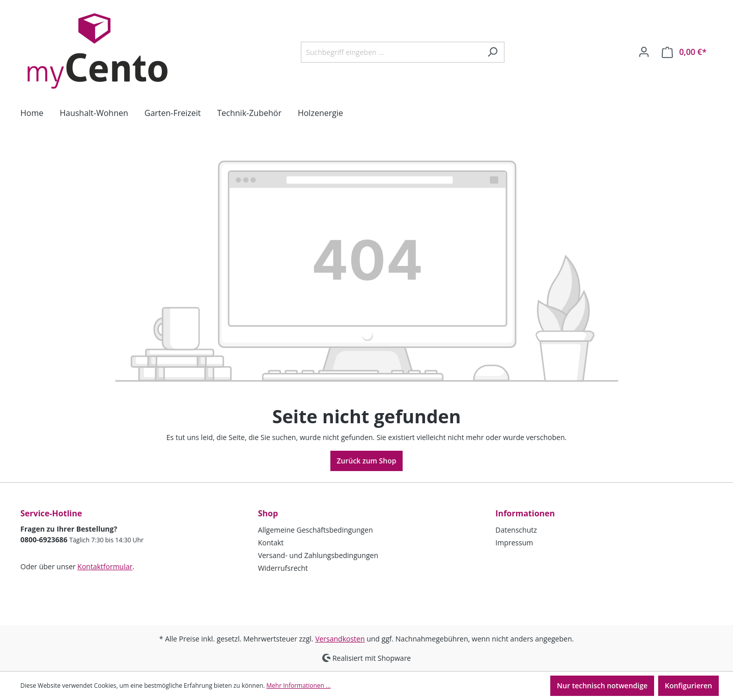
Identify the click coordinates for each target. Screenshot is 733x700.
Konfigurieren (688, 686)
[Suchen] (492, 52)
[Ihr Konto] (644, 52)
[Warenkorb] (684, 52)
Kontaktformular (105, 566)
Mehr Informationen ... (298, 686)
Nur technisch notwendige (602, 686)
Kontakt (271, 543)
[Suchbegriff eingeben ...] (391, 52)
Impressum (514, 543)
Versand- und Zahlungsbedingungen (318, 555)
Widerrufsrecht (283, 568)
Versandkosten (340, 639)
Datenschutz (516, 530)
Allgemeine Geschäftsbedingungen (316, 530)
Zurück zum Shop (367, 461)
